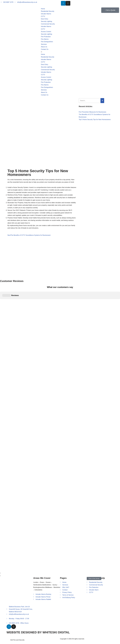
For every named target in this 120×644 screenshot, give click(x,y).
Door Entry (45, 19)
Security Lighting (46, 21)
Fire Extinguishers (47, 42)
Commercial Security (48, 24)
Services (44, 44)
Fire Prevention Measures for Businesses (92, 112)
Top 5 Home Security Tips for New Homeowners (95, 120)
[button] (60, 52)
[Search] (102, 101)
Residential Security (48, 11)
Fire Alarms (45, 39)
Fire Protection (46, 37)
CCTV (43, 16)
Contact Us (45, 49)
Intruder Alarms (46, 14)
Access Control (46, 32)
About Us (44, 47)
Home (43, 9)
